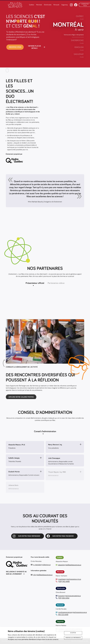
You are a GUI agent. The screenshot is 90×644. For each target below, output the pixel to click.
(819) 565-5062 (63, 598)
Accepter (73, 633)
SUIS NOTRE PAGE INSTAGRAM (29, 536)
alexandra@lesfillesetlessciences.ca (68, 565)
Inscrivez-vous (15, 47)
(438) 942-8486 (63, 581)
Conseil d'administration (45, 432)
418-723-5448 (62, 615)
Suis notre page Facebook (63, 536)
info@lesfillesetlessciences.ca (42, 575)
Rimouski (56, 5)
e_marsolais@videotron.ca (41, 565)
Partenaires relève (56, 284)
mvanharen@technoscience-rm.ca (68, 579)
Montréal (39, 5)
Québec (32, 5)
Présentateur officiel (35, 284)
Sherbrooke (48, 5)
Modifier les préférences (73, 638)
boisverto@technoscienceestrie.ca (68, 596)
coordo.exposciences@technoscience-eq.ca (71, 612)
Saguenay (65, 5)
